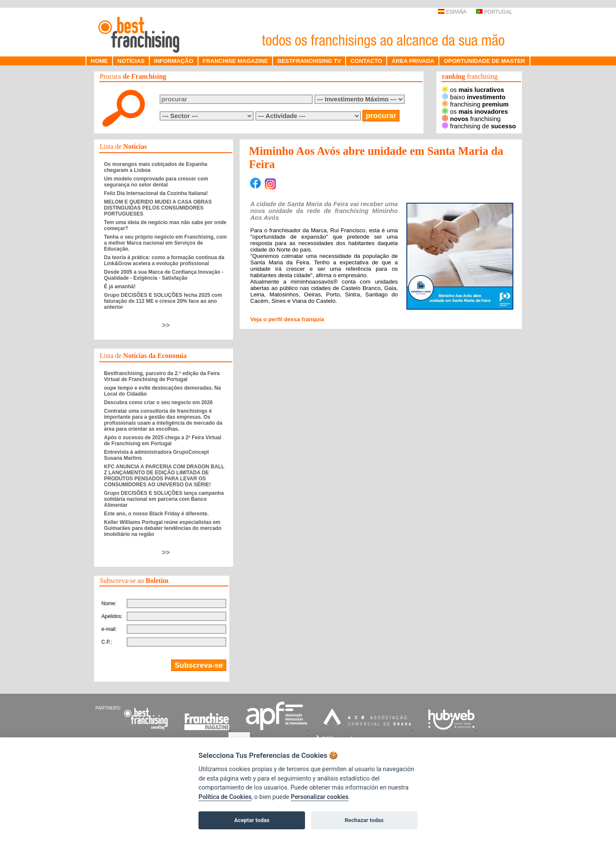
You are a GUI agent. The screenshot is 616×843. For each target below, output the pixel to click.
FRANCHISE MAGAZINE (235, 61)
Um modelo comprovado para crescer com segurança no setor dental (156, 182)
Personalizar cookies (320, 797)
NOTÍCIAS (131, 61)
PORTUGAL (494, 12)
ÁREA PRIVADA (413, 61)
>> (166, 325)
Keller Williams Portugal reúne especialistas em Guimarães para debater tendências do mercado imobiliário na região (163, 528)
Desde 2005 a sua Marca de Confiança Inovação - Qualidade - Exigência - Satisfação (164, 275)
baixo (474, 97)
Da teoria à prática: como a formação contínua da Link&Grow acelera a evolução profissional (164, 260)
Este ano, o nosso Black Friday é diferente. (156, 514)
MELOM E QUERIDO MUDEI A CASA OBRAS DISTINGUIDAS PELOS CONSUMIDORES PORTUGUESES (158, 208)
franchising (475, 104)
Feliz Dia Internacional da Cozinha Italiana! (156, 193)
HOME (99, 61)
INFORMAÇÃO (174, 61)
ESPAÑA (452, 12)
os (473, 90)
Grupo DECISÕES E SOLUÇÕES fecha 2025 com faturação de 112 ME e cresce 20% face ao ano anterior (163, 301)
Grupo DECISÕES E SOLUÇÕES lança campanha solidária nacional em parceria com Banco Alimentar (164, 499)
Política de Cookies (225, 797)
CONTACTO (366, 61)
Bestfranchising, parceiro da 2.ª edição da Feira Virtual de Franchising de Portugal (162, 376)
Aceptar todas (252, 820)
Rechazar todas (364, 820)
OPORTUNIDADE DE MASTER (484, 61)
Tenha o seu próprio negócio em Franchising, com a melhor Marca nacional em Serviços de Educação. (165, 243)
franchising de (479, 126)
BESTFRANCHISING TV (309, 61)
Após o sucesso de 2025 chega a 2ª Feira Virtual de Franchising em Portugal (163, 441)
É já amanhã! (120, 287)
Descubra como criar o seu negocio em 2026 (158, 402)
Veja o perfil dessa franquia (287, 319)
